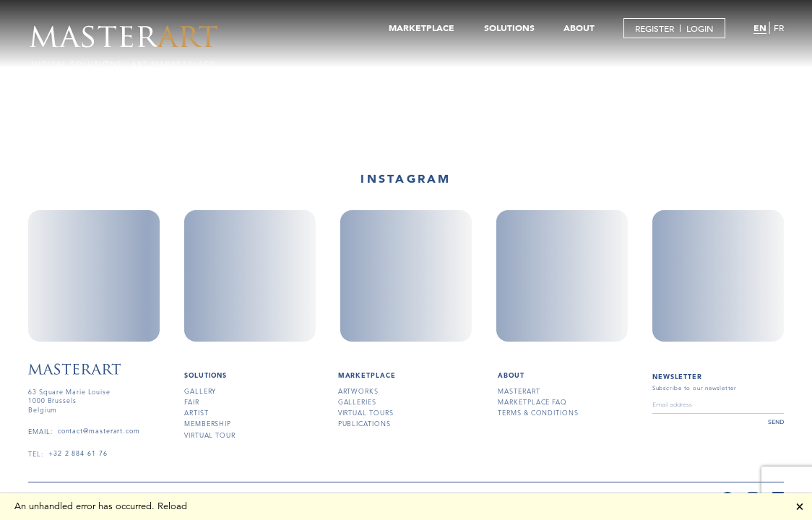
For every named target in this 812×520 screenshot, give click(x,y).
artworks (358, 391)
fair (192, 402)
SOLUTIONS (509, 27)
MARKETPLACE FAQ (532, 402)
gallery (200, 391)
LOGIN (700, 28)
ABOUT (579, 27)
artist (196, 412)
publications (364, 423)
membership (208, 423)
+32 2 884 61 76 (78, 454)
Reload (172, 506)
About (511, 375)
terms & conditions (538, 412)
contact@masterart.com (99, 431)
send (776, 422)
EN (760, 27)
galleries (357, 402)
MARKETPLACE (422, 27)
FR (779, 27)
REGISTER (655, 28)
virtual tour (210, 435)
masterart (519, 391)
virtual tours (366, 412)
